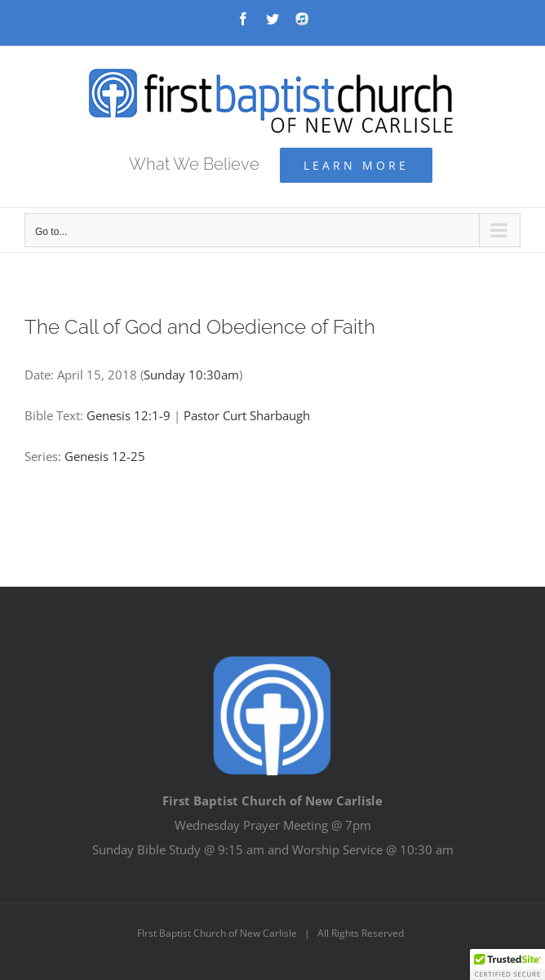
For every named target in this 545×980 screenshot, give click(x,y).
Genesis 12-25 (105, 456)
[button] (507, 964)
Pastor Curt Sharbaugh (247, 415)
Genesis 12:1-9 (128, 415)
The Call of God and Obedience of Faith (200, 327)
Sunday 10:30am (191, 375)
